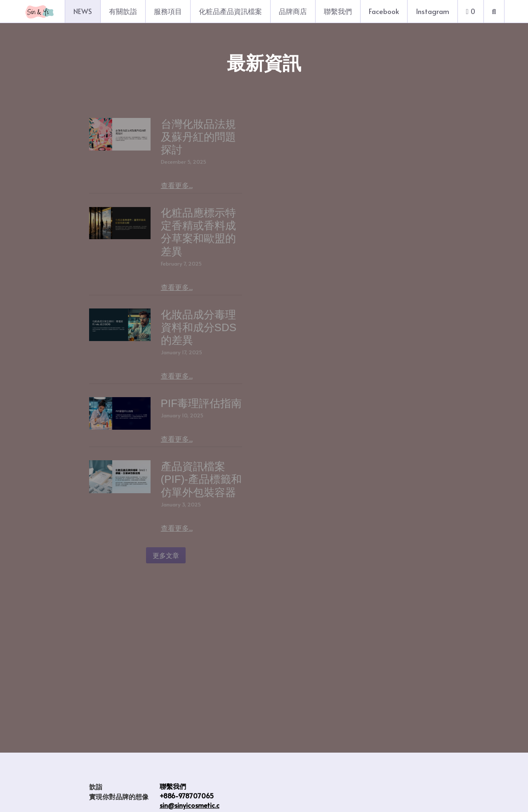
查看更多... (256, 160)
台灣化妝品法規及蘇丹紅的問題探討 (325, 124)
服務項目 (168, 11)
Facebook (384, 11)
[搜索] (494, 11)
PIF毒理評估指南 (280, 434)
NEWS (83, 11)
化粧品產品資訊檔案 (230, 11)
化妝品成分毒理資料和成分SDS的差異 (331, 331)
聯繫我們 (338, 11)
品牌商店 (293, 11)
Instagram (433, 11)
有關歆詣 (123, 11)
